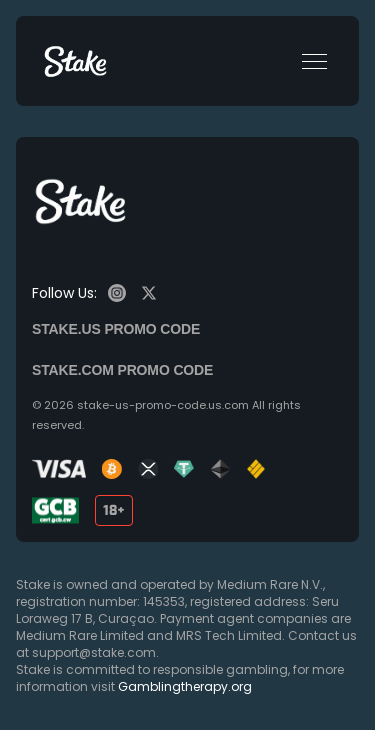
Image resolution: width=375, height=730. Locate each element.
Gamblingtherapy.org (185, 686)
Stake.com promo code (122, 370)
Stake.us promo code (116, 329)
